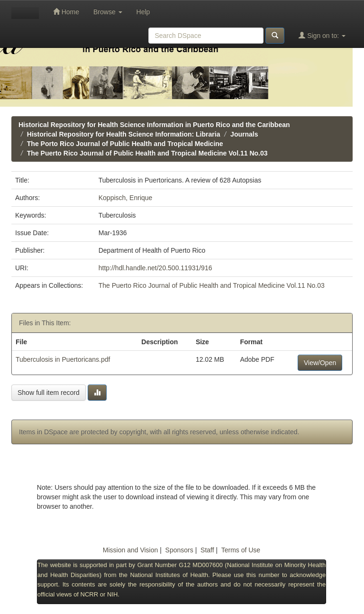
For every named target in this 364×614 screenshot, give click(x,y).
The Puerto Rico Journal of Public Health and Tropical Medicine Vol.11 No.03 (147, 153)
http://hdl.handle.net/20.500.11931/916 (155, 268)
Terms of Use (241, 550)
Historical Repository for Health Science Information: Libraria (124, 134)
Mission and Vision (130, 550)
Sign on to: (322, 35)
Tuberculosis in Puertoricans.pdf (63, 359)
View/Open (320, 363)
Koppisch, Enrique (126, 198)
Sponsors (179, 550)
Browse (108, 12)
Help (143, 12)
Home (66, 12)
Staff (207, 550)
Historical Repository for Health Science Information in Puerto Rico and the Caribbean (154, 125)
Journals (244, 134)
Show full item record (49, 393)
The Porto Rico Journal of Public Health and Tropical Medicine (125, 144)
